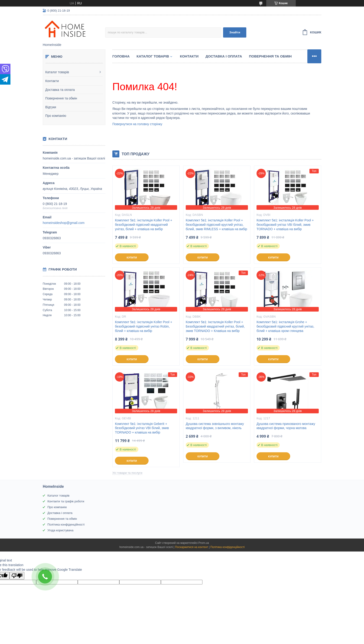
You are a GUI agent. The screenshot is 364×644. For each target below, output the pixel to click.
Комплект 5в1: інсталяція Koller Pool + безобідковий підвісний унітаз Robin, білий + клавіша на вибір (143, 326)
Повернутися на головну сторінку (137, 124)
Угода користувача (60, 530)
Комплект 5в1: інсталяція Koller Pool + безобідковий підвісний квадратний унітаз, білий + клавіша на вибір (143, 225)
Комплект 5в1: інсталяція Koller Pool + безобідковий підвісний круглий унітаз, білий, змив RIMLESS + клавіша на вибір (216, 225)
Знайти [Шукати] (235, 32)
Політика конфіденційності (66, 524)
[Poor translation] (17, 576)
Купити (132, 258)
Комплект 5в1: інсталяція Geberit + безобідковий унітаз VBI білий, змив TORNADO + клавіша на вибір (142, 428)
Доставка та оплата (60, 90)
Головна (121, 56)
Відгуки (51, 107)
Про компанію (56, 116)
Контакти (52, 81)
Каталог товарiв (153, 56)
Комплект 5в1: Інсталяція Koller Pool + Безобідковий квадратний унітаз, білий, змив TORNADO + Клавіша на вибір (215, 326)
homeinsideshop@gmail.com (64, 223)
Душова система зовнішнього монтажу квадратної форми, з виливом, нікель (215, 426)
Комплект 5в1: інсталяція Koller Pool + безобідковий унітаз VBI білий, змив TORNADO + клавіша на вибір (285, 225)
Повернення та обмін (61, 98)
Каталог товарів (57, 72)
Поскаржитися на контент (192, 547)
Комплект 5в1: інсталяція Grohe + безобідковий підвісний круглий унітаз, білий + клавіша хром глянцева (285, 326)
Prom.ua (204, 543)
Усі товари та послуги (127, 473)
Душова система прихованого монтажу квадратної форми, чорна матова (286, 426)
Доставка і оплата (224, 56)
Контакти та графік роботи (66, 501)
